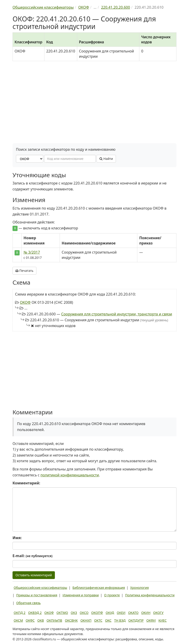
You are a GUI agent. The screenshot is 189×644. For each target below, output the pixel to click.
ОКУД (110, 613)
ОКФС (30, 620)
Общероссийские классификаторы (40, 588)
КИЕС (163, 620)
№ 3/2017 (32, 252)
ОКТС (98, 620)
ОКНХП (86, 620)
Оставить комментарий (34, 575)
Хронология (139, 588)
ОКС (108, 620)
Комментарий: (26, 483)
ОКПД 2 (20, 613)
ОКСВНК (71, 620)
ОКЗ (74, 613)
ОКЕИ (121, 613)
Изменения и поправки (81, 595)
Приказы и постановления (37, 595)
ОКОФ (25, 302)
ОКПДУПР (136, 620)
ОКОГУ (158, 613)
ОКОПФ (97, 613)
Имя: (17, 538)
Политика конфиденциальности (150, 595)
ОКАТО (133, 613)
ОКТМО (62, 613)
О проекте (112, 595)
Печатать (24, 271)
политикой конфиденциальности (70, 475)
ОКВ (41, 620)
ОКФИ (151, 620)
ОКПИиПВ (54, 620)
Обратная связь (28, 603)
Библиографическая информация (99, 588)
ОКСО (84, 613)
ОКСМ (18, 620)
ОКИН (146, 613)
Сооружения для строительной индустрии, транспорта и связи (117, 314)
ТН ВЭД (120, 620)
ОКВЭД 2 (35, 613)
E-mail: (32, 556)
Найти (106, 159)
